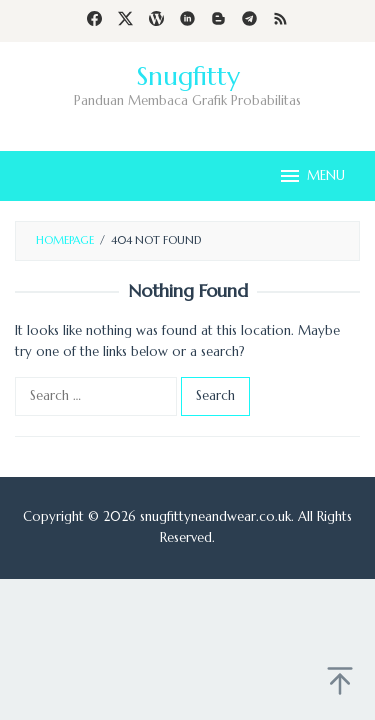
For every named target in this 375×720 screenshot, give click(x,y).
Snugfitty (188, 76)
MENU (311, 176)
